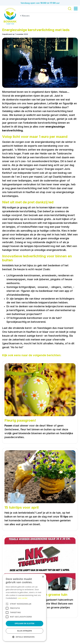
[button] (25, 637)
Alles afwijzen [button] (25, 631)
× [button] (43, 577)
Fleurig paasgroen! (20, 420)
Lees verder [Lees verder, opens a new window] (23, 598)
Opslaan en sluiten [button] (25, 623)
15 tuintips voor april (22, 507)
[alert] (25, 607)
